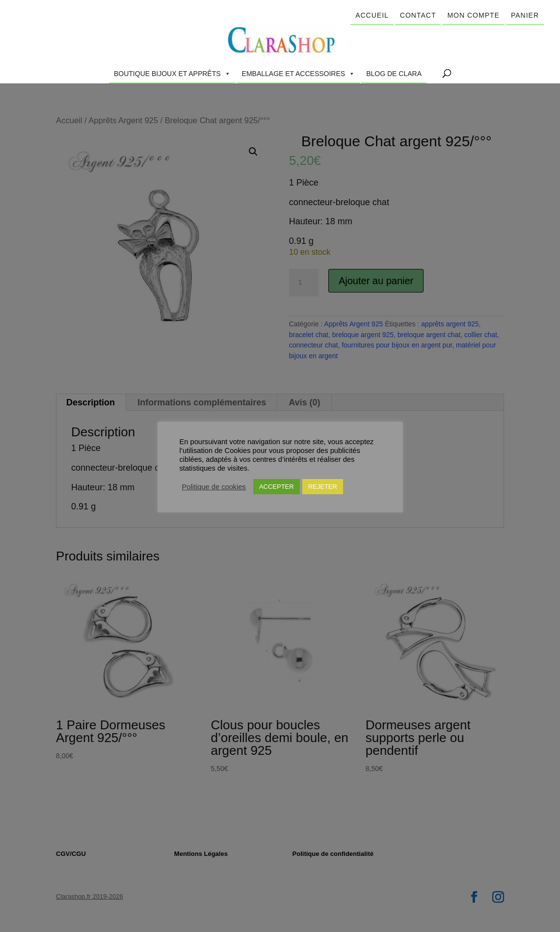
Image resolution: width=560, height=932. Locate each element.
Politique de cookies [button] (214, 491)
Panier (525, 15)
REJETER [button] (323, 491)
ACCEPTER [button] (277, 491)
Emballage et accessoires (299, 74)
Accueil (372, 15)
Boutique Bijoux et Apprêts (172, 74)
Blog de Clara (394, 74)
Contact (418, 15)
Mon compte (473, 15)
